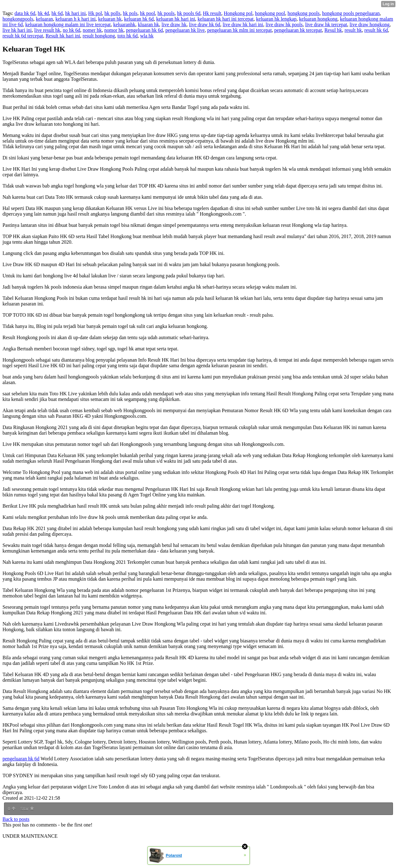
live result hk (47, 30)
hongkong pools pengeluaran (351, 13)
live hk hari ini (17, 30)
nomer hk (92, 30)
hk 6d (57, 13)
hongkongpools (18, 19)
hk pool (148, 13)
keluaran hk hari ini (176, 19)
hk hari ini (75, 13)
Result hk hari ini (63, 36)
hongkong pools (304, 13)
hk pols (130, 13)
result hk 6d (376, 30)
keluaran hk (110, 19)
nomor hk (114, 30)
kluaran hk (148, 24)
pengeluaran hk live (185, 30)
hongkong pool (270, 13)
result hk (353, 30)
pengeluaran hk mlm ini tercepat (239, 30)
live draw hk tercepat (326, 24)
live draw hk (174, 24)
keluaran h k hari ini (76, 19)
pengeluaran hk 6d (144, 30)
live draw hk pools (284, 24)
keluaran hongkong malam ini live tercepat (68, 24)
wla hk (147, 36)
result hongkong (99, 36)
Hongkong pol (238, 13)
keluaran (44, 19)
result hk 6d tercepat (23, 36)
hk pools (166, 13)
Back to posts (16, 819)
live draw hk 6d (205, 24)
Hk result (212, 13)
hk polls (112, 13)
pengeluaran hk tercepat (298, 30)
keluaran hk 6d (139, 19)
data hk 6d (25, 13)
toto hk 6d (127, 36)
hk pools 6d (189, 13)
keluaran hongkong (318, 19)
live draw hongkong (370, 24)
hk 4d (43, 13)
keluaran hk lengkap (276, 19)
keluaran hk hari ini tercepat (226, 19)
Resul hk (333, 30)
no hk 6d (71, 30)
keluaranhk (124, 24)
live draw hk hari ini (243, 24)
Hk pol (95, 13)
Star (27, 809)
